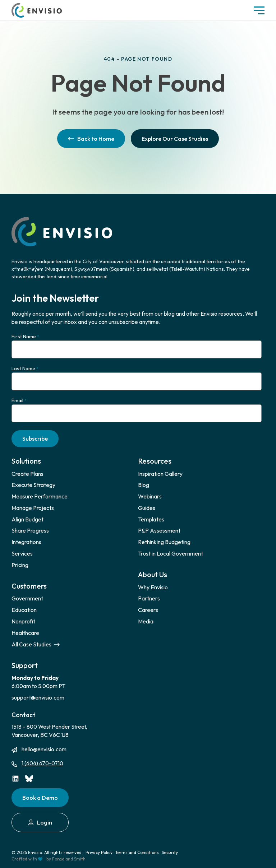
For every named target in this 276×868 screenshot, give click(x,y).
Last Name (25, 369)
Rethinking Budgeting (164, 542)
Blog (144, 485)
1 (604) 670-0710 (42, 763)
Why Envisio (153, 587)
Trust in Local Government (171, 553)
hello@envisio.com (44, 749)
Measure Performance (40, 496)
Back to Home (91, 139)
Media (146, 621)
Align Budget (27, 519)
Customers (29, 586)
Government (27, 598)
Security (170, 852)
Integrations (26, 542)
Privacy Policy (99, 852)
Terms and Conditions (137, 852)
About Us (153, 574)
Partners (149, 598)
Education (24, 610)
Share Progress (30, 530)
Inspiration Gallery (160, 474)
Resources (155, 461)
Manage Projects (33, 508)
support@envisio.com (38, 697)
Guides (147, 508)
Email (19, 401)
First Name (25, 337)
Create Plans (27, 474)
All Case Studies (36, 644)
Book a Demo (40, 798)
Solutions (26, 461)
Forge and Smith (69, 859)
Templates (151, 519)
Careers (148, 610)
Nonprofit (23, 621)
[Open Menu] (259, 10)
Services (22, 553)
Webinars (150, 496)
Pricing (20, 565)
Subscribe (35, 438)
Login (40, 822)
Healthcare (25, 633)
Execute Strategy (33, 485)
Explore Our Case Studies (175, 139)
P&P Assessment (159, 530)
